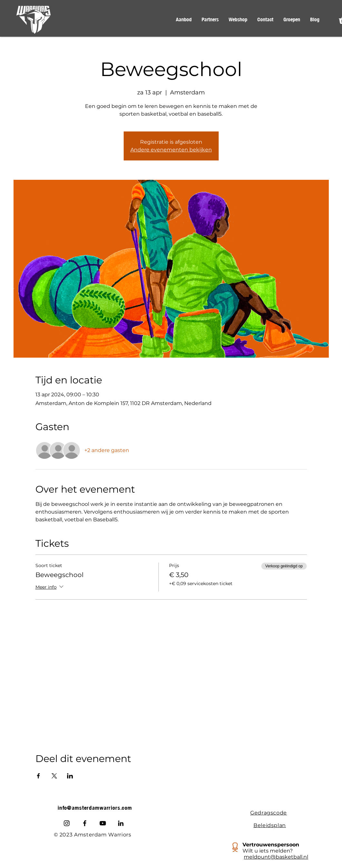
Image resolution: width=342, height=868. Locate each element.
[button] (184, 20)
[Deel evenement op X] (54, 776)
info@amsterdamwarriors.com (95, 808)
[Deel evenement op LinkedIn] (70, 776)
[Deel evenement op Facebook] (38, 776)
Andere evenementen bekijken (171, 150)
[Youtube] (103, 823)
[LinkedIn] (121, 823)
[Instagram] (67, 823)
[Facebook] (85, 823)
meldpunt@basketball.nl (276, 857)
